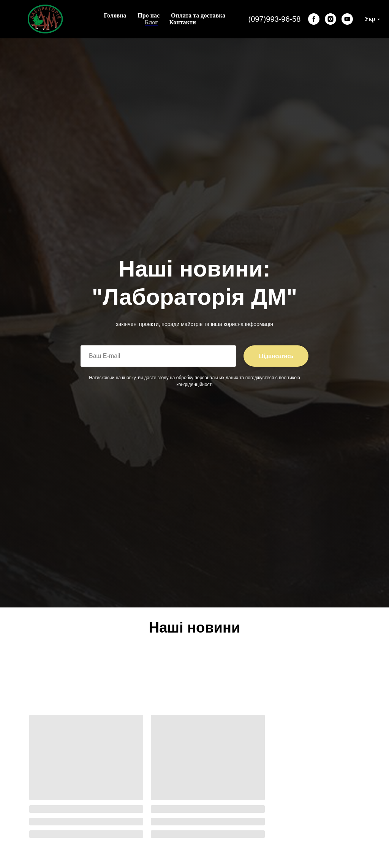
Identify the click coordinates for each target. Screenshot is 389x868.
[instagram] (330, 19)
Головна (115, 15)
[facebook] (314, 19)
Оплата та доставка (198, 15)
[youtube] (347, 19)
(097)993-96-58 (275, 19)
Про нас (149, 15)
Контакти (182, 22)
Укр (370, 19)
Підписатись (276, 356)
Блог (151, 22)
